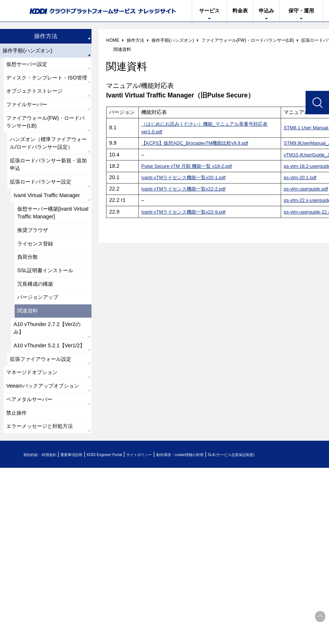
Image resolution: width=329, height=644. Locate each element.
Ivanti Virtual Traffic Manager (51, 231)
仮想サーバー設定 (30, 66)
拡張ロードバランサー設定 (45, 216)
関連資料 (29, 360)
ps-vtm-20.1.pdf (302, 177)
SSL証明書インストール (49, 314)
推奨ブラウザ (35, 269)
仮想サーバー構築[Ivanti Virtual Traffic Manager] (49, 250)
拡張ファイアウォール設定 (45, 422)
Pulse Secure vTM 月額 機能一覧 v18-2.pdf (191, 166)
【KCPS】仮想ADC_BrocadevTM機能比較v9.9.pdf (200, 143)
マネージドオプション (36, 437)
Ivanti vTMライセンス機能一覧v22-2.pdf (187, 189)
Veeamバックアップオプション (45, 457)
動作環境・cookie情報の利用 (235, 535)
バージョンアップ (41, 345)
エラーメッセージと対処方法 (45, 506)
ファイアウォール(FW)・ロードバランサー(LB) (45, 140)
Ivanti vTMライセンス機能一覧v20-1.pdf (187, 177)
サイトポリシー (181, 535)
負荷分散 (29, 299)
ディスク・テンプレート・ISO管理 (47, 86)
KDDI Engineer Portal (134, 535)
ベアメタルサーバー (33, 476)
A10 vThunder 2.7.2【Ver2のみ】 (48, 379)
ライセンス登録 (38, 284)
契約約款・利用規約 (46, 535)
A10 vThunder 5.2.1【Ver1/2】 (40, 403)
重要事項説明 (89, 535)
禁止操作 (18, 491)
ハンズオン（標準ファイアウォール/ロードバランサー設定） (48, 168)
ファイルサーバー (30, 120)
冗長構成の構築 (38, 330)
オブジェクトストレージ (39, 105)
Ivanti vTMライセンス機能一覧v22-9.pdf (187, 212)
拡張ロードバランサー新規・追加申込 (48, 196)
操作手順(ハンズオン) (31, 51)
